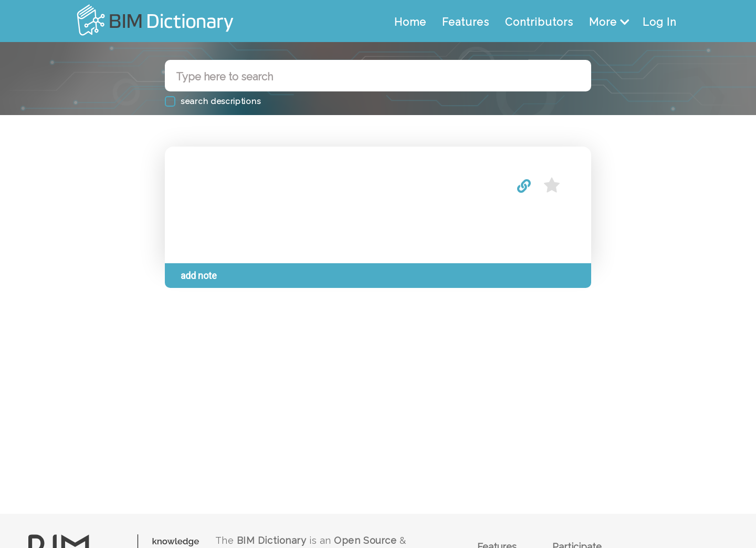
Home (410, 22)
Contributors (539, 22)
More (609, 22)
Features (466, 22)
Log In (659, 22)
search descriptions (220, 101)
